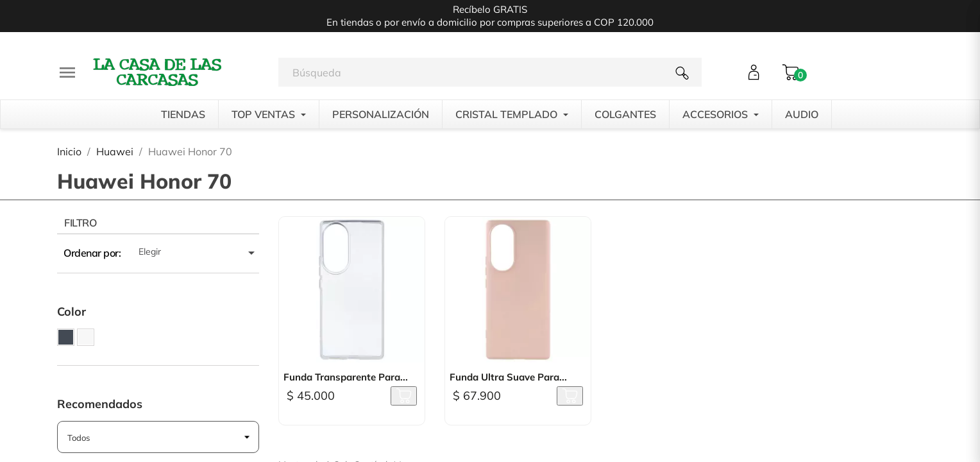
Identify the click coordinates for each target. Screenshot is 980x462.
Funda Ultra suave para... (508, 377)
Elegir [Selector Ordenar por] (199, 253)
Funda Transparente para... (346, 377)
